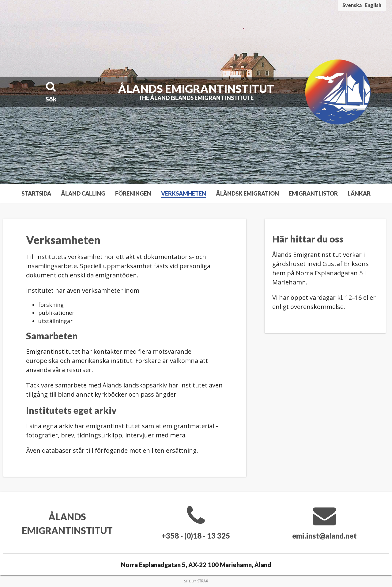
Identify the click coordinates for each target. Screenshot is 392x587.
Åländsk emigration (247, 193)
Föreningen (133, 193)
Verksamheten (184, 193)
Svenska (352, 5)
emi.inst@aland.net (324, 536)
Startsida (36, 193)
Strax (203, 581)
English (373, 5)
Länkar (359, 193)
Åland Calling (83, 193)
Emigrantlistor (313, 193)
